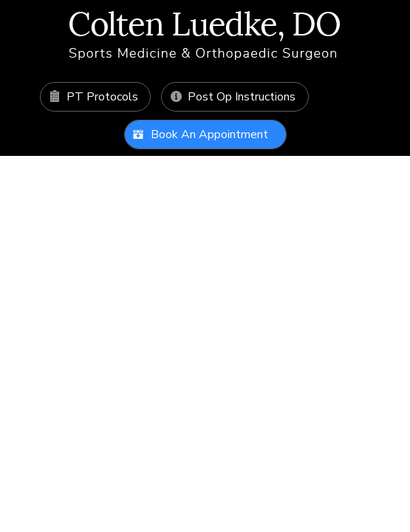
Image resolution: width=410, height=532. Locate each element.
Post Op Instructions (242, 97)
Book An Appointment (209, 134)
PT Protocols (102, 97)
